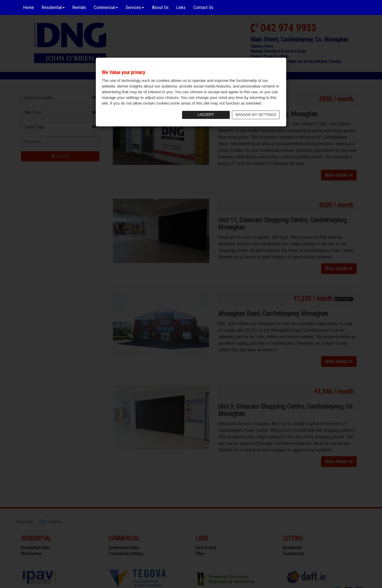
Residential (53, 7)
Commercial (106, 7)
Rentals (79, 7)
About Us (160, 7)
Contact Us (203, 7)
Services (135, 7)
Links (181, 7)
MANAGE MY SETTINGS (256, 115)
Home (29, 7)
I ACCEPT (206, 115)
